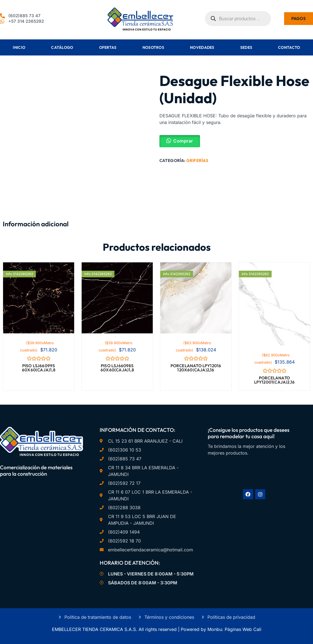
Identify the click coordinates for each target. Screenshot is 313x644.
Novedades (202, 47)
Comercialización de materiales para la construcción (36, 471)
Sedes (246, 47)
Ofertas (108, 47)
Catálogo (62, 47)
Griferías (197, 160)
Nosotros (153, 47)
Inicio (19, 47)
